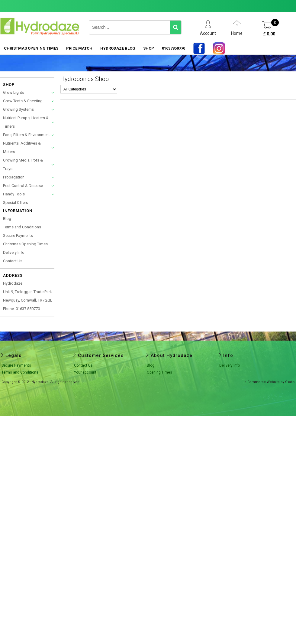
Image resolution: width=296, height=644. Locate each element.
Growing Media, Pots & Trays (23, 164)
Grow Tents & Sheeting (23, 101)
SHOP (149, 48)
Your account (85, 372)
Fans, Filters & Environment (26, 135)
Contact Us (13, 261)
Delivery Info (14, 252)
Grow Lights (14, 92)
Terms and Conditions (22, 227)
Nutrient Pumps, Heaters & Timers (26, 122)
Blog (7, 219)
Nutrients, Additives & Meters (22, 147)
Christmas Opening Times (31, 48)
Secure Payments (18, 235)
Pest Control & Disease (23, 186)
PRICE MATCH (79, 48)
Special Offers (16, 203)
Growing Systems (18, 109)
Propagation (14, 177)
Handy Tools (14, 194)
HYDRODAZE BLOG (118, 48)
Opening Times (159, 372)
